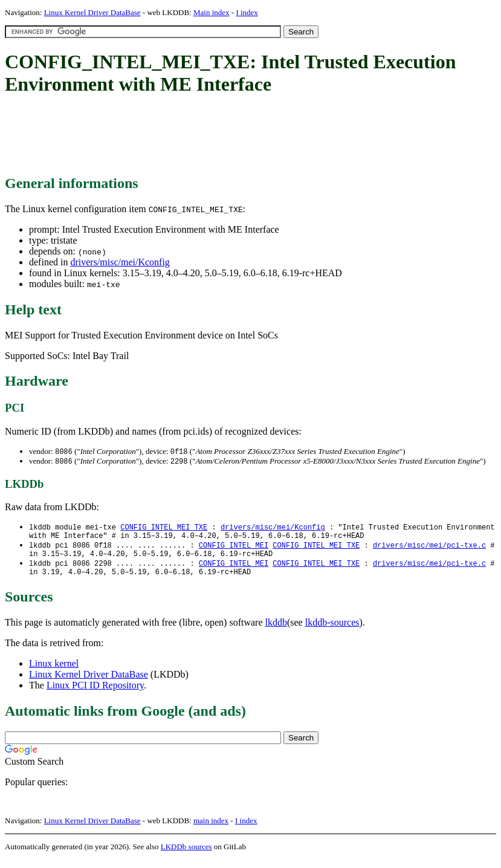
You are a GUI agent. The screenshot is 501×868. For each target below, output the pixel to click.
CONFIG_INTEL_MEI (234, 549)
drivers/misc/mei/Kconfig (120, 262)
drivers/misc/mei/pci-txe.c (429, 549)
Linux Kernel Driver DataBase (92, 12)
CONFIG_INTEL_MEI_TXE (164, 529)
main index (211, 829)
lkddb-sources (332, 631)
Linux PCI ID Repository (95, 694)
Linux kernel (54, 672)
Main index (212, 12)
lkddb (276, 631)
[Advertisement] (225, 136)
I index (247, 12)
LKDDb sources (186, 855)
